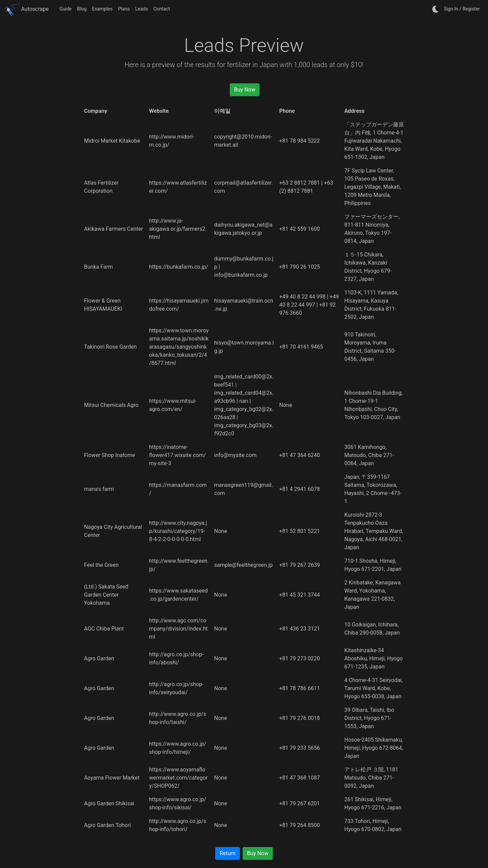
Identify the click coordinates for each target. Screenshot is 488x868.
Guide (66, 9)
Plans (124, 9)
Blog (82, 9)
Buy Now (245, 90)
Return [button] (228, 853)
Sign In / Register (462, 9)
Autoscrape (27, 9)
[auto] (436, 9)
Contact (162, 9)
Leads (142, 9)
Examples (102, 9)
